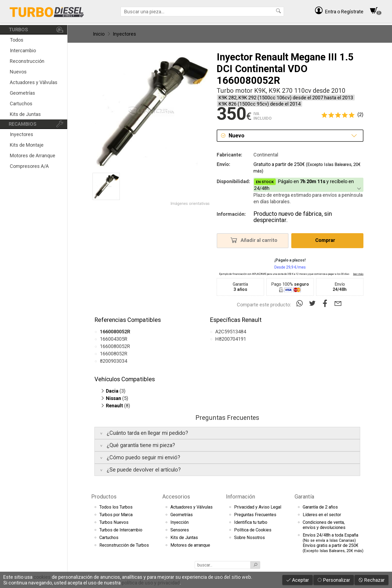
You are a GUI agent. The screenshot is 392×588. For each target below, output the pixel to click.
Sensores (180, 530)
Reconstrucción (27, 61)
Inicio (99, 34)
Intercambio (23, 50)
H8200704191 (231, 339)
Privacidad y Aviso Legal (258, 507)
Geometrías (22, 93)
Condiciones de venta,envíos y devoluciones (324, 525)
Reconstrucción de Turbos (124, 545)
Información (241, 497)
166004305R (114, 339)
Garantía (304, 497)
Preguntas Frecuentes (255, 515)
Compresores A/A (29, 166)
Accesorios (176, 497)
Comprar (327, 240)
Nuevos (18, 72)
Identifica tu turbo (251, 522)
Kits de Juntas (25, 114)
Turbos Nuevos (114, 522)
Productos (104, 497)
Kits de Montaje (27, 145)
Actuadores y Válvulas (34, 82)
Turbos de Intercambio (121, 530)
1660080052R (115, 346)
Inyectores (22, 134)
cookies (42, 577)
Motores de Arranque (33, 156)
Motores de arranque (190, 545)
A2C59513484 (231, 332)
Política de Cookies (253, 530)
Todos (17, 40)
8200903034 (114, 361)
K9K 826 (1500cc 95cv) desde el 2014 (260, 104)
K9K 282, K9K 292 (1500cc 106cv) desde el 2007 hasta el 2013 (286, 98)
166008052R (114, 354)
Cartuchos (21, 104)
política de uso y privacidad (151, 583)
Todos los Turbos (116, 507)
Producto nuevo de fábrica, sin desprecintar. (293, 217)
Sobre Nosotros (249, 538)
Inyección (180, 522)
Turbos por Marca (116, 515)
